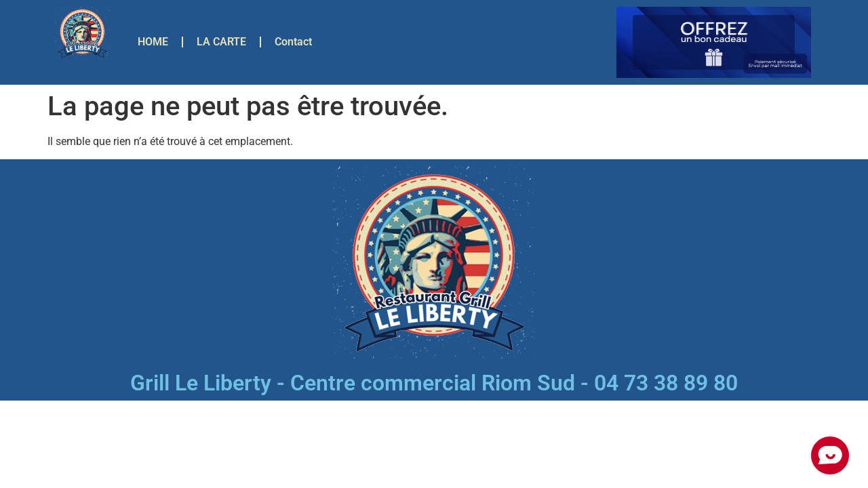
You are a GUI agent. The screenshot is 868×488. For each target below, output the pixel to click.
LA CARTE (221, 42)
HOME (153, 42)
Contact (293, 42)
